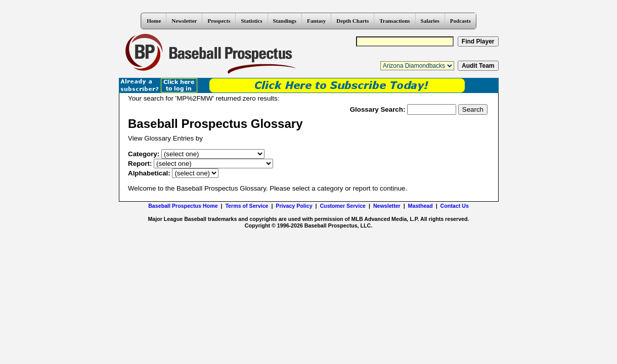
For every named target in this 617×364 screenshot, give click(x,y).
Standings (285, 21)
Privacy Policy (294, 206)
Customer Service (343, 206)
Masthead (421, 206)
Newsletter (184, 21)
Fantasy (316, 21)
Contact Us (455, 206)
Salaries (430, 21)
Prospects (219, 21)
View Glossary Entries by (165, 138)
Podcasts (460, 21)
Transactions (394, 21)
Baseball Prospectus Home (183, 206)
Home (154, 21)
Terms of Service (247, 206)
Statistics (251, 21)
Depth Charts (352, 21)
